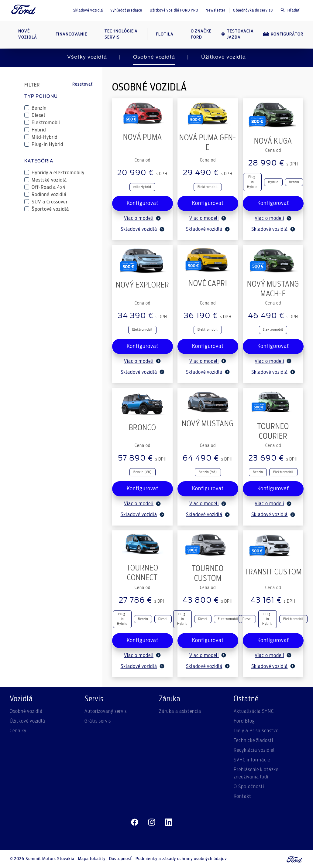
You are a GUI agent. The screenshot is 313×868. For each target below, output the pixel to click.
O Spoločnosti (249, 787)
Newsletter (216, 10)
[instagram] (152, 822)
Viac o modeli (142, 218)
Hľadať (290, 10)
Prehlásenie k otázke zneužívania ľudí (256, 773)
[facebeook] (135, 822)
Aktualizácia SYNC (254, 711)
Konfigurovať (143, 203)
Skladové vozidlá (88, 10)
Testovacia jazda (237, 34)
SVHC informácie (252, 760)
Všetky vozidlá (87, 57)
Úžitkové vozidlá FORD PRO (174, 10)
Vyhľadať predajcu (126, 10)
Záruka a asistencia (180, 711)
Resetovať (83, 84)
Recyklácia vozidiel (254, 750)
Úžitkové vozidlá (224, 57)
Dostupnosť (120, 859)
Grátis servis (98, 721)
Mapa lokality (92, 859)
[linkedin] (169, 822)
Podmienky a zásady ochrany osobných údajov (181, 859)
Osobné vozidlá (154, 57)
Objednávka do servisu (253, 10)
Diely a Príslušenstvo (256, 731)
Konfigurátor (283, 34)
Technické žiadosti (253, 740)
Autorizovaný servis (106, 711)
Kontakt (242, 796)
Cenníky (18, 731)
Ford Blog (244, 721)
